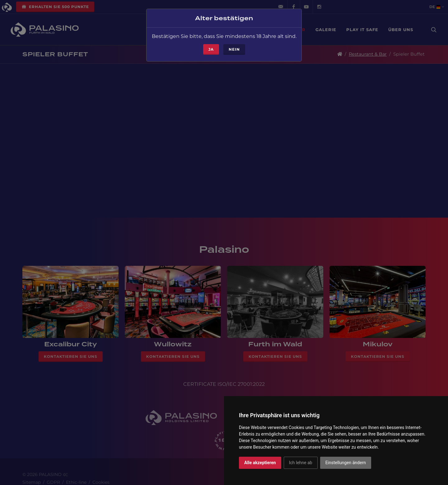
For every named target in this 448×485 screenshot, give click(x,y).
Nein (234, 48)
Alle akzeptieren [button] (260, 463)
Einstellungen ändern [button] (346, 463)
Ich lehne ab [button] (301, 463)
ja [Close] (211, 48)
